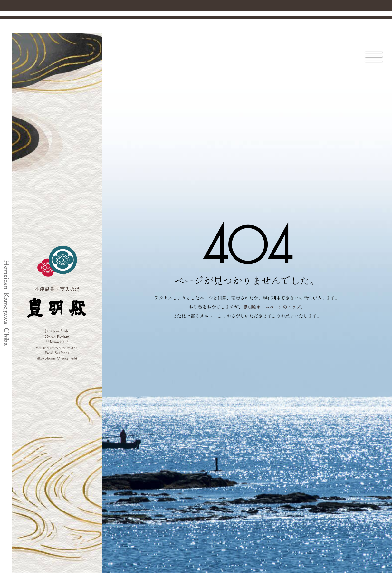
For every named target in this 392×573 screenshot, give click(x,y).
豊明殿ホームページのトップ (272, 306)
